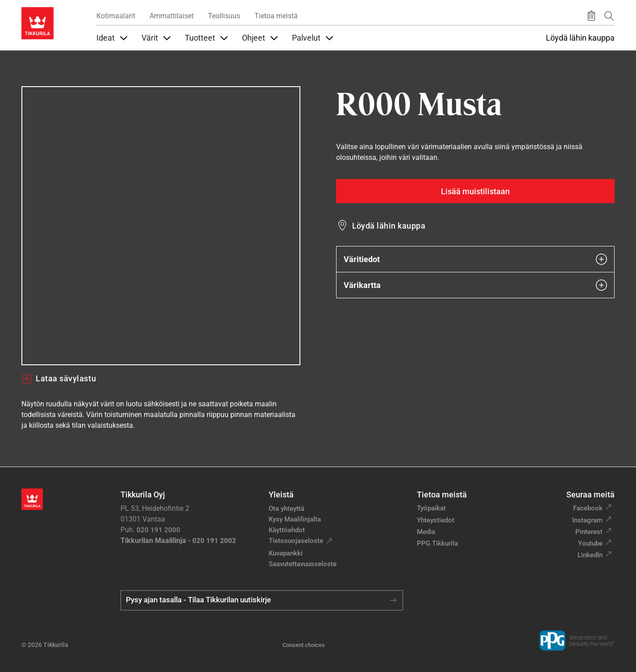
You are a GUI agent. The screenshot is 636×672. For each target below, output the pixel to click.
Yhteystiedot (436, 520)
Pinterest (589, 532)
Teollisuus (224, 16)
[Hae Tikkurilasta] (609, 16)
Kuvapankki (286, 553)
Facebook (588, 508)
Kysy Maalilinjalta (295, 519)
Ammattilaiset (172, 16)
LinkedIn (590, 555)
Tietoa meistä (276, 16)
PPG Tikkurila (437, 543)
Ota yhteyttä (287, 509)
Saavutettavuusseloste (303, 564)
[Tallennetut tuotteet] (591, 16)
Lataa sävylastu (59, 378)
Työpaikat (431, 508)
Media (426, 532)
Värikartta (476, 285)
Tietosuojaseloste (296, 541)
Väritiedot (476, 259)
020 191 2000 (158, 530)
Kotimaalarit (116, 16)
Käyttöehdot (287, 530)
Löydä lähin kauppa (580, 38)
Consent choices (304, 645)
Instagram (587, 520)
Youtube (590, 543)
